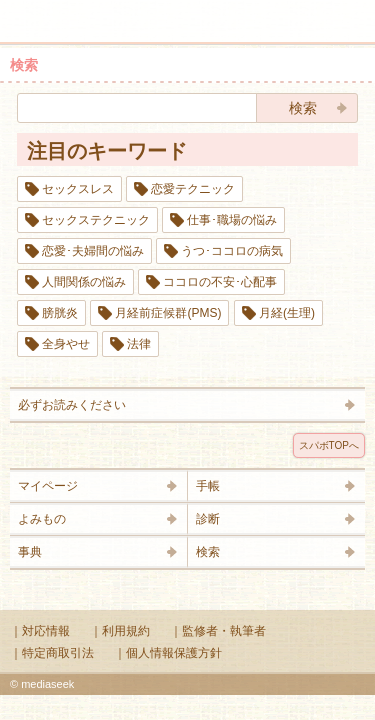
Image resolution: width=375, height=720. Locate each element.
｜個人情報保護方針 (168, 653)
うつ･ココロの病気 (232, 251)
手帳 (208, 486)
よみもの (42, 519)
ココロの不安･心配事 (220, 282)
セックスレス (78, 189)
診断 (208, 519)
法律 (139, 344)
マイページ (48, 486)
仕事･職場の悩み (232, 220)
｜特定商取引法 (52, 653)
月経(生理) (287, 313)
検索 (297, 12)
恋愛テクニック (193, 189)
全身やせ (66, 344)
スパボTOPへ (329, 445)
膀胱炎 (60, 313)
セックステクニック (96, 220)
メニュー (28, 12)
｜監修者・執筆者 (218, 631)
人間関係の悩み (84, 282)
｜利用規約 (120, 631)
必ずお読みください (72, 405)
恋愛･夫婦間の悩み (93, 251)
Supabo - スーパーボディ (192, 24)
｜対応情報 (40, 631)
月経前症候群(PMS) (168, 313)
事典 (30, 552)
